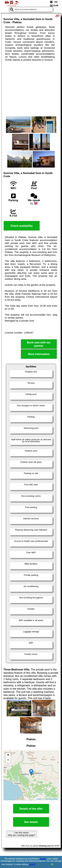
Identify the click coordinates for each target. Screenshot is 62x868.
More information (39, 354)
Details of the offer (31, 809)
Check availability (21, 226)
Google (43, 859)
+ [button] (8, 755)
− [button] (8, 760)
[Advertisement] (31, 89)
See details (31, 822)
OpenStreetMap (51, 799)
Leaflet (39, 799)
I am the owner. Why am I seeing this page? (21, 834)
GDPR (32, 864)
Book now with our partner (39, 344)
